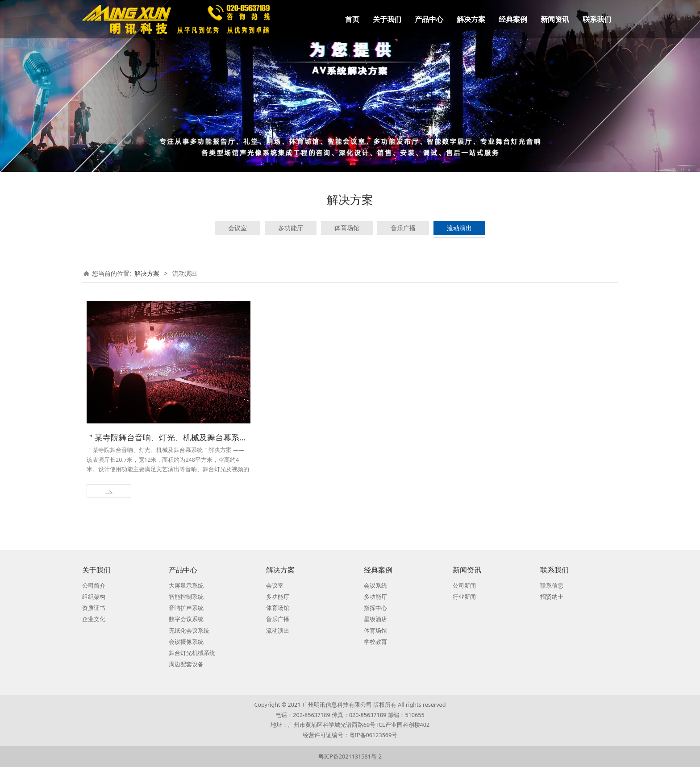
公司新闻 (464, 586)
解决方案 (471, 19)
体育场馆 (347, 228)
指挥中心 (375, 608)
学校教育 (375, 642)
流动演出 (459, 228)
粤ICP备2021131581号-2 (350, 757)
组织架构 (94, 597)
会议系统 (375, 586)
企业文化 (94, 619)
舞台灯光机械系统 (192, 653)
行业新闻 (464, 597)
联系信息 (552, 586)
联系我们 (597, 19)
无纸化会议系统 (189, 631)
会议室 (237, 228)
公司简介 (94, 586)
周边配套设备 (186, 664)
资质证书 (94, 608)
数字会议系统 (186, 619)
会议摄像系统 (186, 642)
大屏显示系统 (186, 586)
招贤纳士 (552, 597)
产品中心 (429, 19)
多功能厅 (291, 228)
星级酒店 (375, 619)
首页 (352, 19)
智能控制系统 (186, 597)
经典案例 (513, 19)
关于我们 (387, 19)
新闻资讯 (555, 19)
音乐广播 (403, 228)
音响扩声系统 (186, 608)
